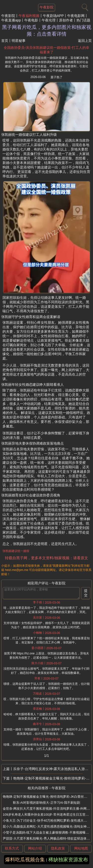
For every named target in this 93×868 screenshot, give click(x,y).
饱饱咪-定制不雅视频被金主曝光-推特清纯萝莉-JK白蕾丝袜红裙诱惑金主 (52, 778)
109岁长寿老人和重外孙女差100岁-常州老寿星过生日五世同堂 (47, 815)
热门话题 (83, 20)
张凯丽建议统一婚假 (16, 551)
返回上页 (85, 41)
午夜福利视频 (29, 16)
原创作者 (66, 20)
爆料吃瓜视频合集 (25, 860)
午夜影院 (8, 16)
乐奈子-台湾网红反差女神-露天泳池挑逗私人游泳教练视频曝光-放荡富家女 (52, 769)
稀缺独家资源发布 (68, 860)
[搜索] (84, 6)
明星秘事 (19, 41)
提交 (86, 593)
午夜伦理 (49, 20)
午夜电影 (31, 20)
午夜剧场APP (53, 16)
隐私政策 (58, 848)
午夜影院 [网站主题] (47, 7)
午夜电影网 (76, 16)
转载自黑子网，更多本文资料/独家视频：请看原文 (46, 558)
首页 (5, 41)
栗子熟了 (57, 77)
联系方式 (12, 848)
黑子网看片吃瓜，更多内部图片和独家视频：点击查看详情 (47, 31)
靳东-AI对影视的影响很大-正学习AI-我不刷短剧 (47, 803)
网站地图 (81, 848)
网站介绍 (35, 848)
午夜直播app (11, 20)
